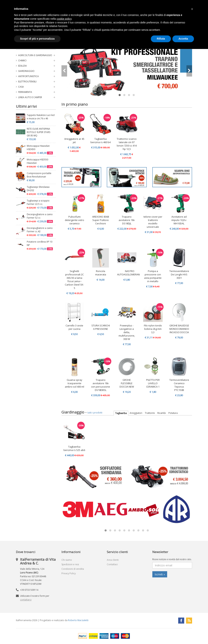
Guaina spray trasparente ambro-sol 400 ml (74, 383)
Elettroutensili (27, 82)
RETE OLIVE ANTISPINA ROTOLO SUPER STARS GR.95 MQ (39, 132)
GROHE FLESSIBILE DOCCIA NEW (127, 383)
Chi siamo (67, 560)
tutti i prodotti (95, 413)
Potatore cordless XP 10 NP (40, 243)
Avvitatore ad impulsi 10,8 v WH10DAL (179, 220)
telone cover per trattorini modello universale (153, 222)
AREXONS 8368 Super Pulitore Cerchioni (101, 220)
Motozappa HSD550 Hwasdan (37, 161)
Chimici (22, 60)
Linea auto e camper (30, 97)
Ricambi (162, 413)
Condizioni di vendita (73, 569)
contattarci (26, 600)
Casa (21, 87)
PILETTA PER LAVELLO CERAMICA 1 (153, 383)
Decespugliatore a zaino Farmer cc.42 (40, 230)
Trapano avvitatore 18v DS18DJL (127, 220)
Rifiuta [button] (161, 39)
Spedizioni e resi (70, 564)
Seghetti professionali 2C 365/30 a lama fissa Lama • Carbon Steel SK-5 (74, 280)
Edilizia (22, 66)
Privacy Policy (69, 573)
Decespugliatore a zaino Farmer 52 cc (40, 216)
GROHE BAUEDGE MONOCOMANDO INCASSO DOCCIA (179, 329)
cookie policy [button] (64, 19)
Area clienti (113, 560)
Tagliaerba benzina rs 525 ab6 (74, 448)
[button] (192, 9)
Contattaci (112, 564)
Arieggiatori (136, 413)
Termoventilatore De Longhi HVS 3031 (179, 274)
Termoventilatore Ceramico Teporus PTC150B (179, 385)
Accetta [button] (183, 39)
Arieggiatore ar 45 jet (74, 141)
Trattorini (150, 413)
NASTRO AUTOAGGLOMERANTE (130, 273)
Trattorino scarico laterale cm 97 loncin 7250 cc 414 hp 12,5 (127, 144)
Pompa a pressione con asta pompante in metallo (153, 276)
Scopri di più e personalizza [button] (37, 39)
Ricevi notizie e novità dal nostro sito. (172, 559)
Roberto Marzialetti (78, 620)
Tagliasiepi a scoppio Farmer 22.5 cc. (38, 202)
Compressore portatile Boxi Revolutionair (39, 175)
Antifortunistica (28, 76)
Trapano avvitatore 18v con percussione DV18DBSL (101, 385)
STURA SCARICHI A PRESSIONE (101, 327)
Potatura (173, 413)
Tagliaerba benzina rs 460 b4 (101, 141)
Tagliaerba (121, 413)
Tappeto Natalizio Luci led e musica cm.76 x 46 (41, 117)
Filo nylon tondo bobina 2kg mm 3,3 (153, 329)
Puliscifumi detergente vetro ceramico (74, 220)
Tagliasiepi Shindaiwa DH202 (38, 189)
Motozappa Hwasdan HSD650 (38, 148)
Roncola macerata (101, 273)
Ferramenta (25, 92)
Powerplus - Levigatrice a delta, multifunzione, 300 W (127, 332)
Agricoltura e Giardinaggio (35, 55)
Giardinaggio (26, 71)
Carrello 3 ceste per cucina (74, 327)
